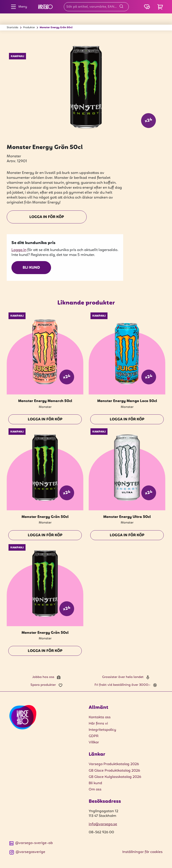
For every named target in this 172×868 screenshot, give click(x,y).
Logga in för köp (47, 217)
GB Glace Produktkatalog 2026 (114, 771)
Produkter (29, 28)
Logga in (19, 250)
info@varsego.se (103, 824)
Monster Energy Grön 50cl (56, 28)
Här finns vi (98, 724)
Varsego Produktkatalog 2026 (114, 764)
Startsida (12, 28)
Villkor (94, 742)
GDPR (94, 736)
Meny (18, 7)
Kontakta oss (100, 717)
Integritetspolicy (102, 730)
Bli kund (31, 268)
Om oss (95, 790)
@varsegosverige (27, 852)
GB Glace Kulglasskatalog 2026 (115, 777)
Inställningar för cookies (142, 852)
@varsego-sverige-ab (31, 843)
